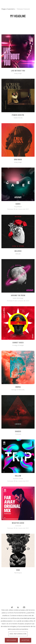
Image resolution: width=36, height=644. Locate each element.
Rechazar (11, 640)
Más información (18, 634)
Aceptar (25, 640)
